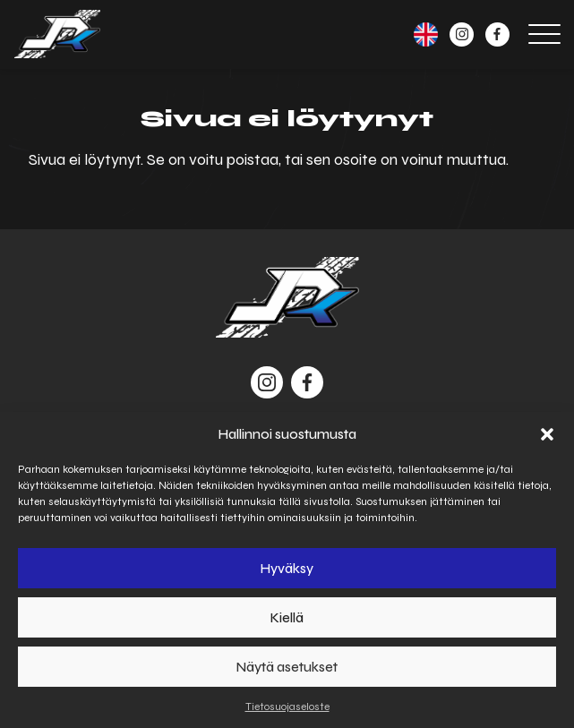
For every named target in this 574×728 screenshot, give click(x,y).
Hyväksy (287, 569)
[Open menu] (544, 34)
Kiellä (287, 618)
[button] (547, 434)
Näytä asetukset (287, 667)
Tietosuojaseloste (287, 707)
